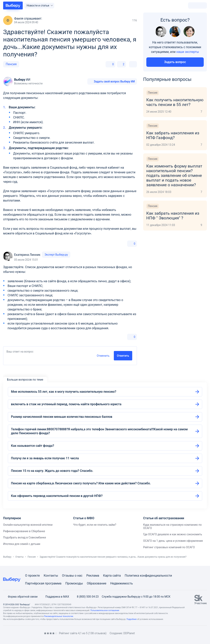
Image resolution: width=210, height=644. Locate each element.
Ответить (123, 356)
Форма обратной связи (20, 597)
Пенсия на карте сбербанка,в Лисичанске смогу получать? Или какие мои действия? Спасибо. (81, 483)
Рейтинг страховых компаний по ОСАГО (169, 547)
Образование (96, 583)
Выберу (7, 557)
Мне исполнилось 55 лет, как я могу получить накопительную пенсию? (64, 392)
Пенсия (11, 64)
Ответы (19, 557)
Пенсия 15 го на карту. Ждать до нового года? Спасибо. (52, 471)
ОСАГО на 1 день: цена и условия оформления (173, 541)
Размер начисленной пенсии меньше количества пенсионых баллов (62, 417)
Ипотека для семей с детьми (22, 544)
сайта (117, 576)
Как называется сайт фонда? (33, 446)
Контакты (51, 576)
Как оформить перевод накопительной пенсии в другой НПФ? (57, 496)
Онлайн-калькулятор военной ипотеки (28, 525)
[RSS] (36, 633)
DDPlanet (129, 633)
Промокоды (74, 583)
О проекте (32, 576)
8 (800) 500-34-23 (85, 597)
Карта (107, 576)
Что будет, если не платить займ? (95, 525)
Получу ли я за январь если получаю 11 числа (45, 458)
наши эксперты (188, 52)
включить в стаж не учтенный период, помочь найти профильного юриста (66, 404)
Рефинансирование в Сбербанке (24, 531)
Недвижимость (122, 583)
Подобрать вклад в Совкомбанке (25, 537)
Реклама (93, 576)
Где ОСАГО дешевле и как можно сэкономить (173, 534)
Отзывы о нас (72, 576)
